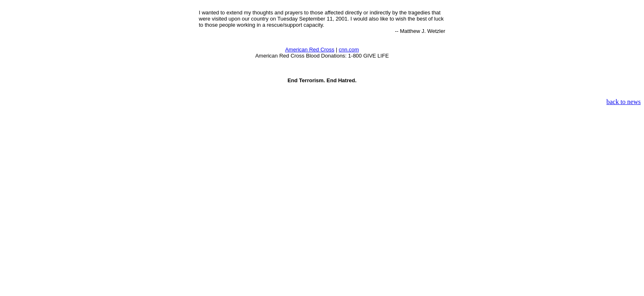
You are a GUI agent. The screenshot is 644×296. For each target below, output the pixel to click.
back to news (623, 102)
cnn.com (349, 50)
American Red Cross (310, 50)
